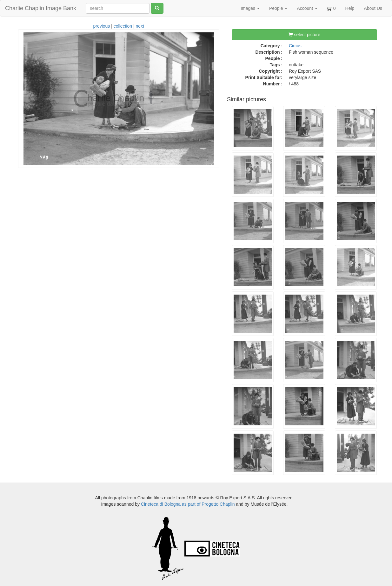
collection (123, 26)
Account (307, 8)
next (140, 26)
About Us (373, 8)
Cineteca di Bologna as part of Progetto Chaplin (188, 504)
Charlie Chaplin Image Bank (41, 8)
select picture (304, 35)
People (278, 8)
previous (101, 26)
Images (250, 8)
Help (350, 8)
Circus (295, 46)
